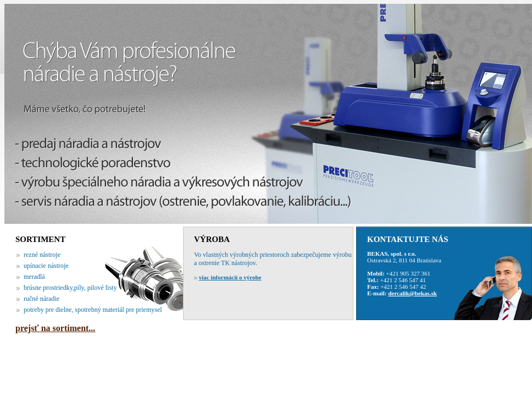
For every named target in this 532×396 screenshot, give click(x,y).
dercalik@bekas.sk (412, 293)
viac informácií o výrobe (230, 277)
